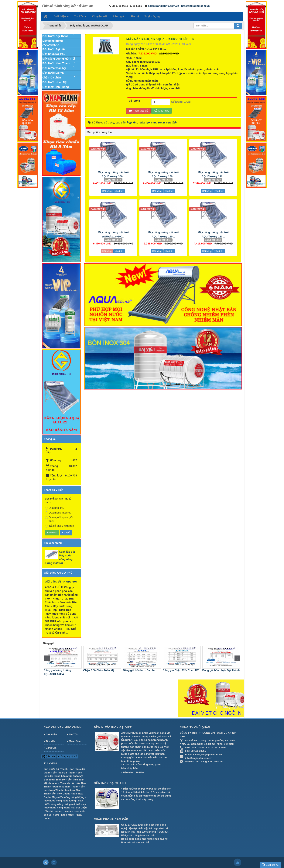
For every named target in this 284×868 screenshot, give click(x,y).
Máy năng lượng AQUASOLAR (53, 43)
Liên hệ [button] (134, 16)
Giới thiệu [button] (61, 18)
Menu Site (75, 741)
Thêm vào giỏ (138, 111)
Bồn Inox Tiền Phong (56, 87)
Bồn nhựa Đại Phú (54, 54)
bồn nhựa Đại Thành (56, 769)
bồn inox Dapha (61, 794)
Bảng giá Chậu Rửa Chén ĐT (219, 670)
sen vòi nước (51, 815)
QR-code (48, 756)
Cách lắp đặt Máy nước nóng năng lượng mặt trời (60, 557)
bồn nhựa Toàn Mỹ (72, 776)
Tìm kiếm (51, 741)
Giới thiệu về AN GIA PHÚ (61, 582)
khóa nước (67, 815)
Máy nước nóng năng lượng (68, 797)
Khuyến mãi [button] (99, 16)
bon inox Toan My (60, 783)
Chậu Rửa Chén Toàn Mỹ (138, 670)
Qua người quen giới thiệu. (59, 519)
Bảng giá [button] (118, 16)
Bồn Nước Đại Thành (56, 36)
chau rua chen (65, 811)
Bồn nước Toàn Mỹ (54, 68)
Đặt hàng (107, 191)
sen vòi (79, 811)
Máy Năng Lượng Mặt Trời (59, 59)
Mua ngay (162, 111)
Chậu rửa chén (52, 78)
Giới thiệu (51, 734)
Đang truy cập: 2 (67, 756)
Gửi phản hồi (270, 865)
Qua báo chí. (54, 508)
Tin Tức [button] (80, 18)
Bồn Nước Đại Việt (54, 49)
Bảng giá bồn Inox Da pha (178, 670)
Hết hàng (107, 251)
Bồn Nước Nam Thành (56, 63)
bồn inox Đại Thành (64, 773)
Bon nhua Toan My (55, 780)
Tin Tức (73, 734)
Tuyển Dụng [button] (152, 16)
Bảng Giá (51, 748)
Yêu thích (119, 191)
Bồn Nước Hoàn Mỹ (55, 82)
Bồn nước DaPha (53, 73)
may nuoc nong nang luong (60, 801)
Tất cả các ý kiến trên (60, 526)
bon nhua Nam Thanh (66, 787)
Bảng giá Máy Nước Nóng (59, 670)
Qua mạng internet (58, 513)
